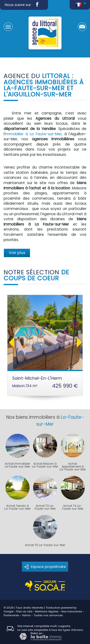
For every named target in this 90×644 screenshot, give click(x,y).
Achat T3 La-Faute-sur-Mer (45, 507)
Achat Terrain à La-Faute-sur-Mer (17, 507)
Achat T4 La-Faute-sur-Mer (73, 507)
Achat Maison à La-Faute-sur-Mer (45, 465)
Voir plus (17, 253)
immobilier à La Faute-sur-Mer (33, 134)
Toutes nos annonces (48, 615)
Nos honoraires (72, 611)
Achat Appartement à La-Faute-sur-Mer (73, 467)
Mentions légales (47, 611)
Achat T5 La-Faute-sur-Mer (45, 545)
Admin (26, 615)
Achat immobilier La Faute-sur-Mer (17, 465)
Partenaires (11, 615)
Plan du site (24, 611)
